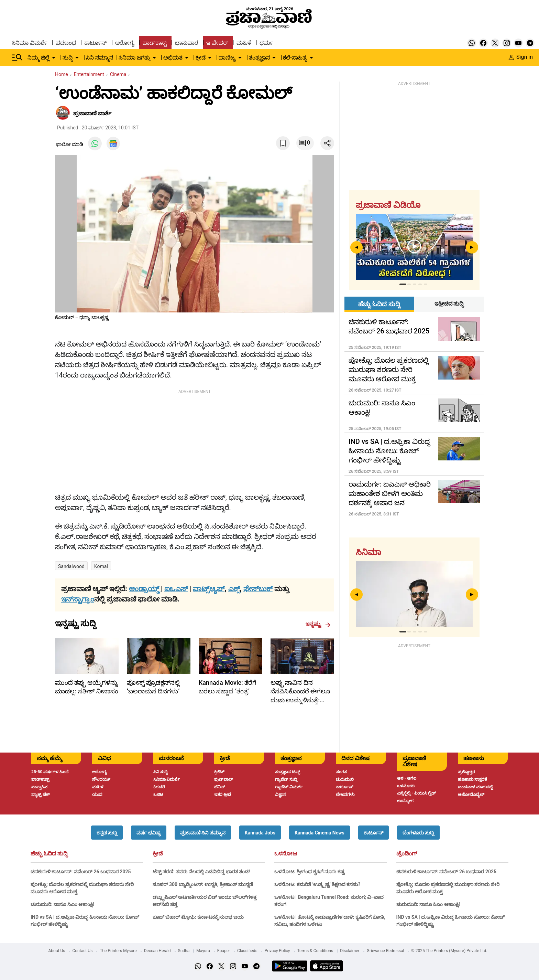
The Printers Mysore (118, 951)
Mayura (203, 951)
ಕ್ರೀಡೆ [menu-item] (201, 58)
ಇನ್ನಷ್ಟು (318, 624)
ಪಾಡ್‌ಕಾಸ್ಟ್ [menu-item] (155, 43)
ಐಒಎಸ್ (176, 589)
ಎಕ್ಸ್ (234, 589)
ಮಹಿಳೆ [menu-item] (244, 43)
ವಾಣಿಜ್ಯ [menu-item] (227, 58)
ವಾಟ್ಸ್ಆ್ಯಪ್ (209, 589)
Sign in (521, 57)
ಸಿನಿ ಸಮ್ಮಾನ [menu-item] (100, 58)
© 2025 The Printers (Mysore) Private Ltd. (449, 951)
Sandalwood (71, 566)
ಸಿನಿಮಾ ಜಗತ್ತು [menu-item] (134, 58)
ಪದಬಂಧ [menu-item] (66, 43)
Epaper (224, 951)
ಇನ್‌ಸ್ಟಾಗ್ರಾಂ (78, 599)
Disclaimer (350, 951)
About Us (57, 951)
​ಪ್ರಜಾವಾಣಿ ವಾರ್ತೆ (92, 113)
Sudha (184, 951)
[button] (107, 833)
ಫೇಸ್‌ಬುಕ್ (258, 589)
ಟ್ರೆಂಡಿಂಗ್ (407, 854)
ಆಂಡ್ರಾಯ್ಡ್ (145, 589)
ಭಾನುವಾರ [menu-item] (186, 43)
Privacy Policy (277, 951)
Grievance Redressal (386, 951)
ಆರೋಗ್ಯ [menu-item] (125, 43)
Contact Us (82, 951)
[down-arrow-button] (54, 58)
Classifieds (247, 951)
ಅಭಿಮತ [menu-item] (173, 58)
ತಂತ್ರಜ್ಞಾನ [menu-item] (259, 58)
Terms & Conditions (315, 951)
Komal (101, 566)
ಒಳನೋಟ (286, 854)
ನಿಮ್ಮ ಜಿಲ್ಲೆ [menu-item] (38, 58)
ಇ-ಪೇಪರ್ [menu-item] (217, 43)
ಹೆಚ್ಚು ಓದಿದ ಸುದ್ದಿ (49, 854)
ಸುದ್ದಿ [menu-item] (68, 58)
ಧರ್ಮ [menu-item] (266, 43)
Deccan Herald (157, 951)
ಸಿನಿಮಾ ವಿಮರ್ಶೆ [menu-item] (30, 43)
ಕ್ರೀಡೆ (158, 854)
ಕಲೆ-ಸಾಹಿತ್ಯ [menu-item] (295, 58)
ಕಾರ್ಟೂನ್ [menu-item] (96, 43)
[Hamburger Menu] (18, 57)
